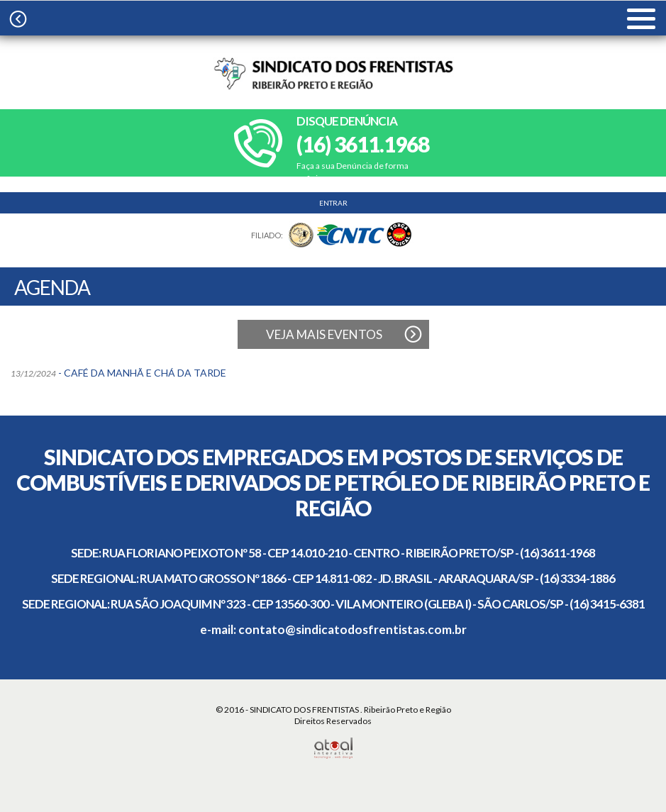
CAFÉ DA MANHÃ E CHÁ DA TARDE (145, 373)
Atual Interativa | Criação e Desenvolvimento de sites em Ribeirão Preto (333, 748)
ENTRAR (333, 203)
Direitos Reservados (333, 721)
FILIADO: (267, 235)
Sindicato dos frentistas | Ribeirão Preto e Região (333, 73)
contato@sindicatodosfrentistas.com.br (353, 629)
